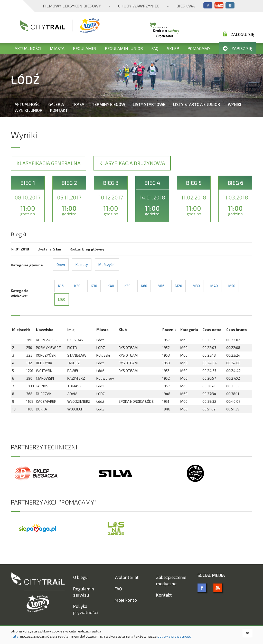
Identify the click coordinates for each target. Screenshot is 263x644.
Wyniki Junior (29, 110)
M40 (214, 286)
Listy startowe (149, 104)
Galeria (56, 104)
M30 (196, 286)
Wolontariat (127, 577)
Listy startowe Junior (197, 104)
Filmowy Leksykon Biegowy (72, 6)
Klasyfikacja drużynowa (132, 163)
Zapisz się (238, 48)
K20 (77, 286)
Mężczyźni (107, 264)
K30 (94, 286)
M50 (232, 286)
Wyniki (234, 104)
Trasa (78, 104)
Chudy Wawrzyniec (139, 6)
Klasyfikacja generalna (49, 163)
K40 (111, 286)
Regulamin (85, 48)
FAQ (155, 48)
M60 (62, 299)
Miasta (57, 48)
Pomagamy (199, 48)
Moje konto (126, 600)
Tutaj (15, 636)
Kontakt (59, 110)
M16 (161, 286)
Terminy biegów (109, 104)
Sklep (173, 48)
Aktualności (28, 48)
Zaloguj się (239, 34)
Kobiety (82, 264)
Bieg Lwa (186, 6)
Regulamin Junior (124, 48)
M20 (179, 286)
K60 (144, 286)
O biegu (80, 577)
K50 (128, 286)
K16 (61, 286)
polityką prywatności (175, 636)
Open (61, 264)
